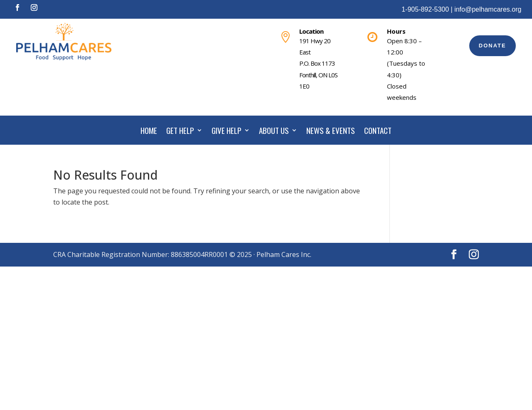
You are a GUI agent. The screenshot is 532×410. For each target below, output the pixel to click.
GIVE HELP (227, 132)
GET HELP (180, 132)
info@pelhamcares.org (488, 9)
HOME (149, 132)
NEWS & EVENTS (331, 132)
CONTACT (378, 132)
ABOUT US (274, 132)
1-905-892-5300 (425, 9)
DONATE (493, 46)
